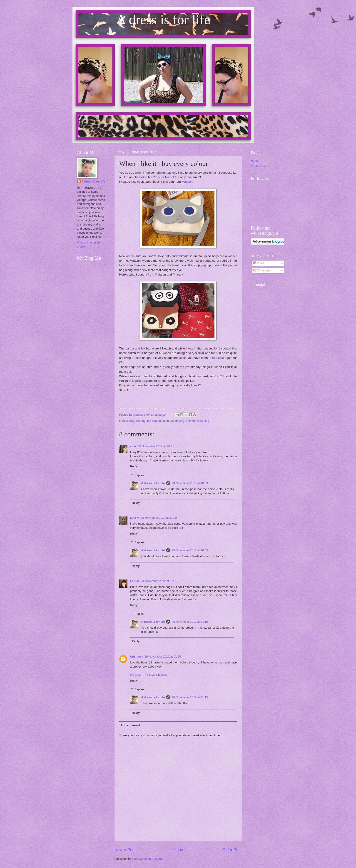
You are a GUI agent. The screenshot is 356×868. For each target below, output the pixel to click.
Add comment (130, 725)
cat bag (141, 421)
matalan (164, 421)
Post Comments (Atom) (147, 859)
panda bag (177, 421)
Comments (262, 270)
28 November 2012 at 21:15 (190, 622)
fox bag (152, 421)
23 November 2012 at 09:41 (156, 446)
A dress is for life (153, 483)
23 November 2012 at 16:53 (190, 483)
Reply (134, 466)
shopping (203, 421)
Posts (259, 263)
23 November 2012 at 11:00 (159, 518)
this (215, 358)
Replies (139, 475)
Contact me (258, 166)
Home (179, 850)
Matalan (187, 182)
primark (191, 421)
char (133, 446)
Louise (135, 581)
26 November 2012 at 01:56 (163, 657)
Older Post (232, 850)
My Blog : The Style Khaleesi (149, 675)
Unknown (137, 657)
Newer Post (125, 850)
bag (132, 421)
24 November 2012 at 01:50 (159, 581)
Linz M (135, 518)
